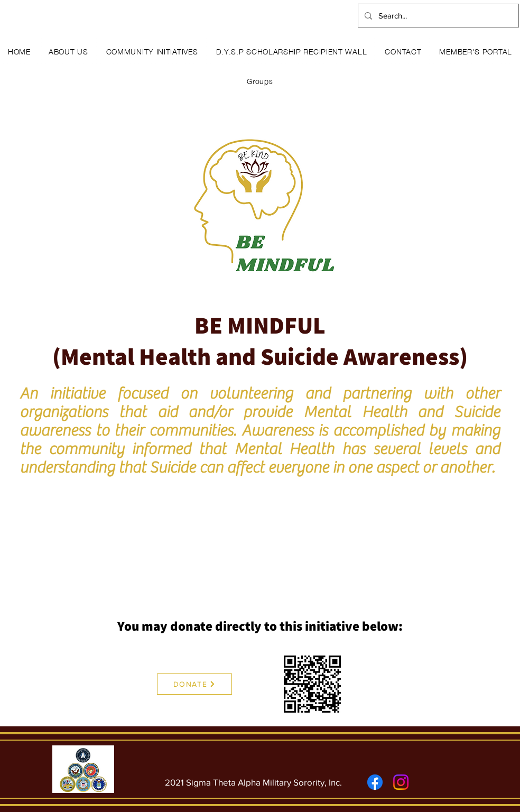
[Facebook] (375, 782)
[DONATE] (194, 684)
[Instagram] (401, 782)
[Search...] (437, 16)
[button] (68, 51)
